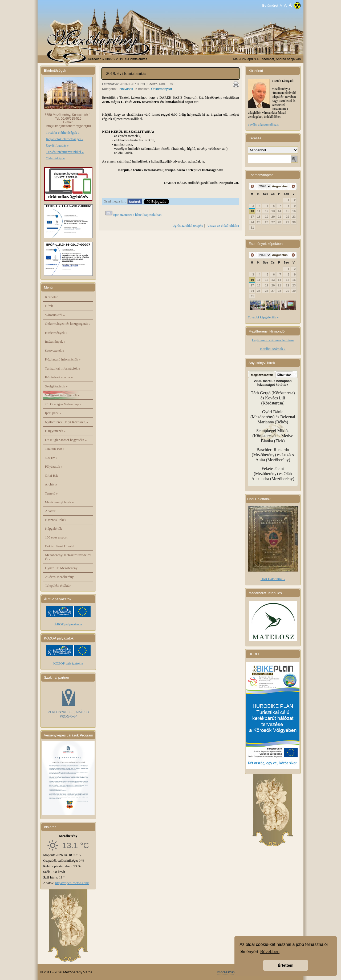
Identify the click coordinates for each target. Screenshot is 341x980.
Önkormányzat (162, 89)
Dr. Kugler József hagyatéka (66, 440)
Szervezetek (55, 351)
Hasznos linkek (56, 520)
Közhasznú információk (63, 359)
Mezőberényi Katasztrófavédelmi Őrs (68, 557)
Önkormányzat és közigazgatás (68, 324)
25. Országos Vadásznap (63, 404)
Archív (51, 484)
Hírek (49, 306)
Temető (52, 493)
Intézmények (55, 341)
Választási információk (62, 395)
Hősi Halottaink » (273, 579)
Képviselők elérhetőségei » (65, 139)
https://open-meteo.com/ (72, 883)
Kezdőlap (95, 59)
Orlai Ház (52, 475)
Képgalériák (54, 529)
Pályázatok (54, 466)
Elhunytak (284, 375)
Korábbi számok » (273, 349)
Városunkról (55, 315)
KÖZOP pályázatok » (68, 663)
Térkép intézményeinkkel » (65, 152)
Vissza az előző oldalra (223, 226)
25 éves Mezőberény (59, 577)
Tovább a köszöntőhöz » (263, 125)
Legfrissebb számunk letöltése (273, 340)
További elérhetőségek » (63, 133)
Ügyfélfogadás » (57, 145)
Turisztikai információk (63, 368)
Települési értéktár (58, 586)
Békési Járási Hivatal (60, 546)
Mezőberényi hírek (59, 502)
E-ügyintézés (55, 431)
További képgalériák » (263, 317)
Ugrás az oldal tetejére (188, 226)
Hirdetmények (56, 333)
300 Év (51, 458)
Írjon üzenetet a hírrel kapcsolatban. (138, 215)
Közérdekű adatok (59, 377)
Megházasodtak (262, 375)
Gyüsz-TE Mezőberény (61, 568)
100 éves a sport (56, 537)
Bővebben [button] (270, 952)
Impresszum (226, 972)
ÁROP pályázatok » (68, 624)
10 (252, 211)
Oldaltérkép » (55, 158)
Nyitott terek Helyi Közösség (67, 422)
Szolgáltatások (56, 386)
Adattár (50, 511)
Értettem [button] (286, 965)
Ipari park (53, 413)
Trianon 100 (55, 449)
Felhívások (125, 89)
